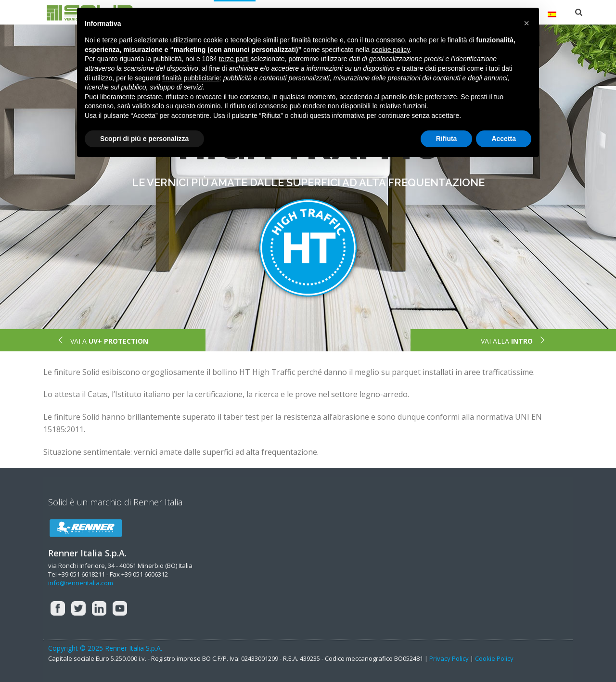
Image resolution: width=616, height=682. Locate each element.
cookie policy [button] (391, 50)
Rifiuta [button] (447, 139)
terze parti (234, 59)
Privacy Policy (449, 658)
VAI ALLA (513, 341)
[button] (526, 23)
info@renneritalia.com (81, 583)
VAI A (103, 341)
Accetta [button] (504, 139)
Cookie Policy (494, 658)
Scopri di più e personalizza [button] (144, 139)
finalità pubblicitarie (191, 78)
